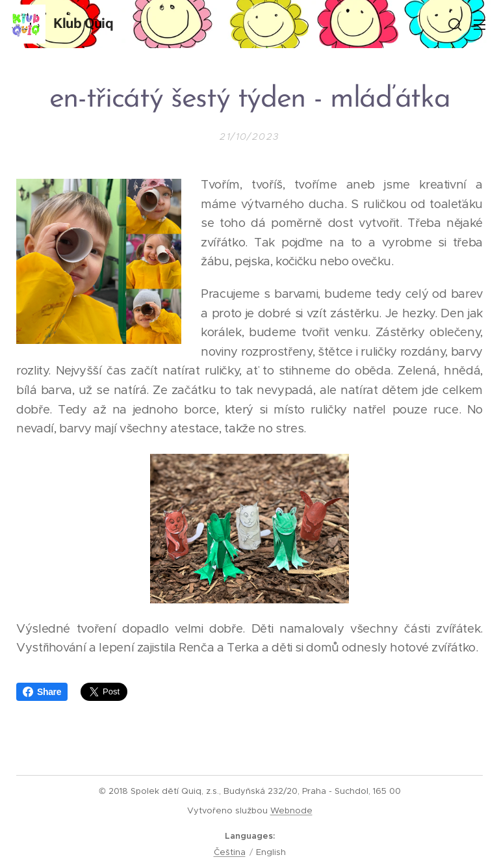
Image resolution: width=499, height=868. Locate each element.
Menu (480, 25)
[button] (454, 24)
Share (42, 692)
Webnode (291, 810)
